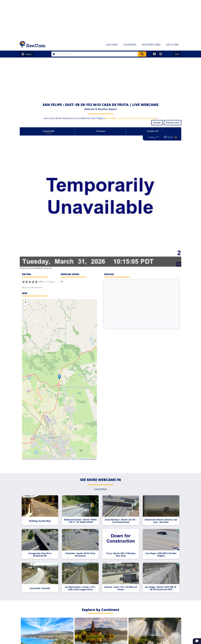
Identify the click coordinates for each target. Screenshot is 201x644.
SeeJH (177, 54)
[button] (173, 138)
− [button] (26, 302)
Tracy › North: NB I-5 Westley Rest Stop (120, 551)
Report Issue (173, 123)
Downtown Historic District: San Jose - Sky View (159, 517)
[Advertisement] (100, 19)
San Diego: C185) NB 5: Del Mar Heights (159, 551)
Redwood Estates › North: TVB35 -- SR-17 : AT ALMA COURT (81, 517)
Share (157, 123)
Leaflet (74, 455)
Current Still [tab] (50, 131)
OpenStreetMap (84, 455)
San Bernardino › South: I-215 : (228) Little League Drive (81, 584)
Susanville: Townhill (42, 584)
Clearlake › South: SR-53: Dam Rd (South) (81, 551)
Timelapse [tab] (100, 131)
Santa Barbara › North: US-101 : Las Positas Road (120, 517)
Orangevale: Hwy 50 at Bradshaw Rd (42, 551)
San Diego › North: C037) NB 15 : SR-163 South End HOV (159, 584)
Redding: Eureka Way (42, 517)
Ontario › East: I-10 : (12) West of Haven (120, 584)
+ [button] (26, 298)
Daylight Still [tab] (151, 131)
